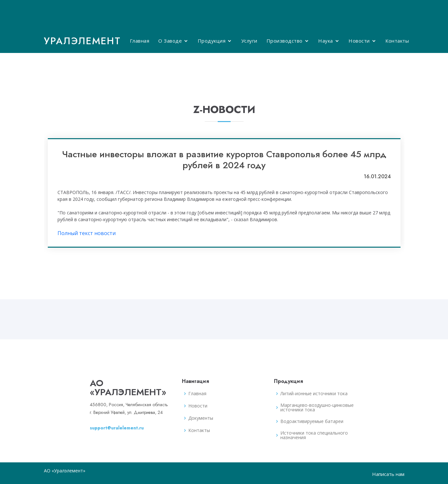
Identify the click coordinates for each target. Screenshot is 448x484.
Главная (140, 41)
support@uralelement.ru (117, 428)
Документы (201, 418)
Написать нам (388, 474)
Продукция (212, 41)
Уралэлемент (82, 41)
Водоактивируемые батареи (312, 421)
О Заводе (170, 41)
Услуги (249, 41)
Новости (359, 41)
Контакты (397, 41)
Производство (285, 41)
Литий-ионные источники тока (314, 394)
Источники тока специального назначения (314, 435)
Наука (326, 41)
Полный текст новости (87, 233)
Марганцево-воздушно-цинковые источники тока (317, 407)
